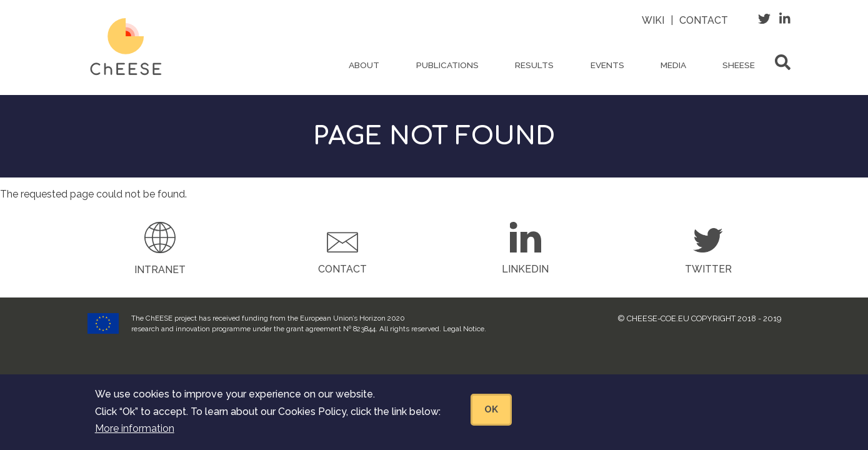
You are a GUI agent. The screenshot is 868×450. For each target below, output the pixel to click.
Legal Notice (464, 329)
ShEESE (739, 65)
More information (135, 435)
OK (491, 416)
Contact (704, 20)
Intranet (160, 270)
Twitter (708, 269)
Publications (447, 65)
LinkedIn (525, 269)
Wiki (653, 20)
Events (607, 65)
